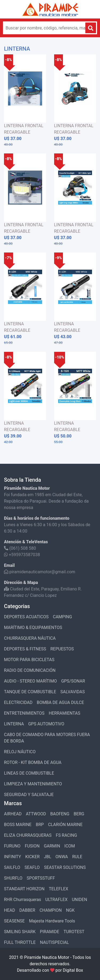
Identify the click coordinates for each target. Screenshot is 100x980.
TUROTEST (74, 932)
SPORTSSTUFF (41, 878)
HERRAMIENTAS (65, 713)
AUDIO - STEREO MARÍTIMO (30, 681)
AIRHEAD (13, 814)
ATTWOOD (36, 814)
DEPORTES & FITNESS (25, 649)
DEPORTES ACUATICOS (26, 617)
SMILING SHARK (20, 932)
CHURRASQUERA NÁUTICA (30, 638)
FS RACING (66, 835)
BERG (79, 814)
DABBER (27, 910)
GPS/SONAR (73, 681)
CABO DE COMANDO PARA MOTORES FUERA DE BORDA (47, 738)
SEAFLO (32, 867)
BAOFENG (60, 814)
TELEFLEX (59, 889)
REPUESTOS (62, 649)
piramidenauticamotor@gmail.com (40, 572)
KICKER (33, 857)
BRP (40, 825)
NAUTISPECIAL (55, 942)
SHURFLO (13, 878)
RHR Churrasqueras (23, 900)
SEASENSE (14, 921)
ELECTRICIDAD (18, 702)
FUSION (32, 846)
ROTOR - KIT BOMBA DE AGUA (33, 762)
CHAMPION (51, 910)
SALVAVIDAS (73, 692)
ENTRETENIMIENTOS (24, 713)
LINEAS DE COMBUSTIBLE (29, 773)
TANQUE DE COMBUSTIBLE (30, 692)
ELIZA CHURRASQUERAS (28, 835)
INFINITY (13, 857)
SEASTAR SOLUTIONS (65, 867)
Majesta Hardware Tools (52, 921)
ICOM (70, 846)
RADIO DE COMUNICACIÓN (30, 670)
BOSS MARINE (18, 825)
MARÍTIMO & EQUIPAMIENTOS (33, 627)
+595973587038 (22, 555)
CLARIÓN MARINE (65, 825)
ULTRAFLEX (56, 900)
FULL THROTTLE (20, 942)
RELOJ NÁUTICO (20, 752)
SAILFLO (12, 867)
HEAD (9, 910)
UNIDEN (79, 900)
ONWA (62, 857)
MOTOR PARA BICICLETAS (29, 660)
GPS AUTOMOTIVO (46, 724)
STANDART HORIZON (24, 889)
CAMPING (62, 617)
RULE (77, 857)
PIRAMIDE (49, 932)
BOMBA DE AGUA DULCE (60, 702)
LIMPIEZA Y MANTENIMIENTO (33, 784)
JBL (48, 857)
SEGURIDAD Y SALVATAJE (29, 795)
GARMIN (52, 846)
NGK (70, 910)
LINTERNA (14, 724)
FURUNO (12, 846)
